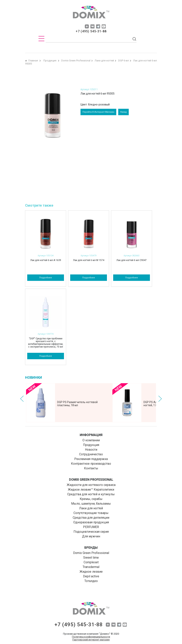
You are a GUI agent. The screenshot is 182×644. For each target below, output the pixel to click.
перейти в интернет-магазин (98, 112)
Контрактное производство (91, 464)
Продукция (91, 445)
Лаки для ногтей (91, 508)
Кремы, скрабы (91, 499)
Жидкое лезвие (91, 572)
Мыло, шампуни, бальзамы (91, 504)
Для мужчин (91, 536)
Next (160, 399)
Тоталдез (91, 581)
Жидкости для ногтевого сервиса (91, 485)
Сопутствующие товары (91, 513)
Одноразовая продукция (91, 522)
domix (91, 13)
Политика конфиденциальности (91, 637)
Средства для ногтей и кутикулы (91, 494)
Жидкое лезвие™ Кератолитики (91, 490)
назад (123, 112)
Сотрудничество (91, 454)
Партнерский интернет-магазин (91, 640)
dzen (87, 26)
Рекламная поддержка (91, 459)
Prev (22, 399)
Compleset (91, 562)
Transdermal (91, 567)
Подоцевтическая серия (91, 532)
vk (92, 26)
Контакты (91, 468)
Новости (91, 450)
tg (98, 26)
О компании (91, 440)
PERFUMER (91, 527)
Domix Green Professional (91, 553)
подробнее (46, 278)
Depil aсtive (91, 576)
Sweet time (91, 558)
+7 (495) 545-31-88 (91, 31)
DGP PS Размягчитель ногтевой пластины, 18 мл (77, 404)
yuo (104, 26)
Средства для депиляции (91, 518)
